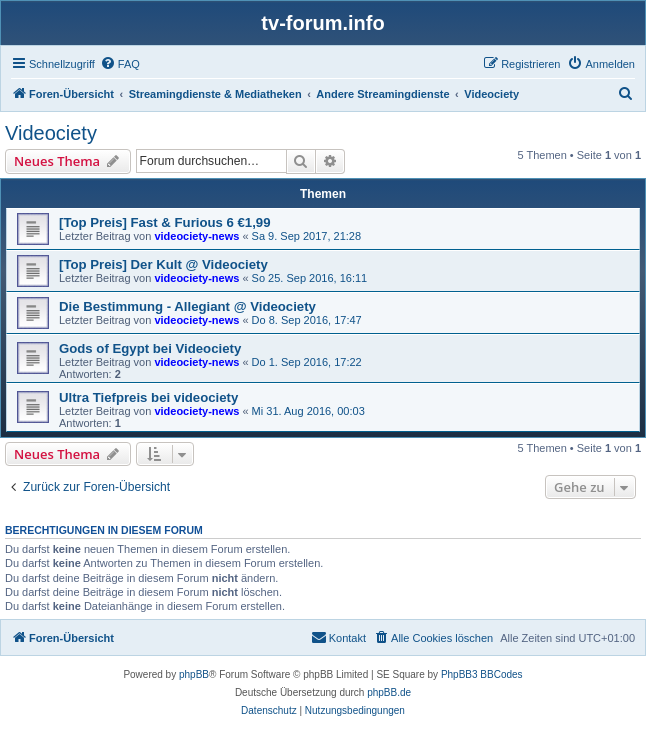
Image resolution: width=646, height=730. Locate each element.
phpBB (194, 674)
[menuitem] (120, 64)
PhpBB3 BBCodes (482, 674)
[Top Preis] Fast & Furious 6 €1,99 (165, 222)
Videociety (51, 133)
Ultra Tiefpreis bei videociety (148, 397)
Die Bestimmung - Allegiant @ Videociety (187, 306)
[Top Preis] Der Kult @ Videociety (163, 264)
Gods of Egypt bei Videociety (150, 348)
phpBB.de (389, 692)
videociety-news (196, 236)
